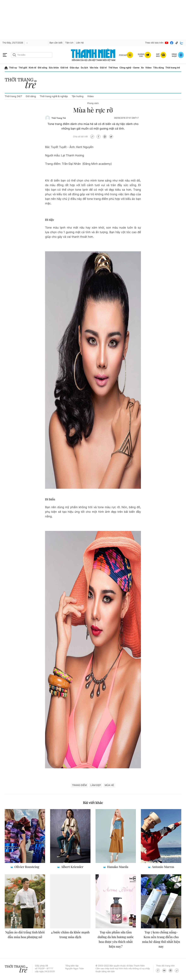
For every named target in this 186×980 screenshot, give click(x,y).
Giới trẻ (64, 68)
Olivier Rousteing (26, 867)
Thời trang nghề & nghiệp (54, 96)
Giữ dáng (31, 96)
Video (148, 68)
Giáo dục (74, 68)
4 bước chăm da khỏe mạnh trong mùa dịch (70, 935)
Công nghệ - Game (129, 68)
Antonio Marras (163, 867)
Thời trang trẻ (173, 68)
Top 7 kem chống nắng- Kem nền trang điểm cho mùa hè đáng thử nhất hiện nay (161, 939)
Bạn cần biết (56, 43)
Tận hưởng (77, 96)
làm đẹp (96, 785)
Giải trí (103, 68)
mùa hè (109, 785)
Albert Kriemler (72, 867)
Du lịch (84, 68)
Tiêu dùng (159, 68)
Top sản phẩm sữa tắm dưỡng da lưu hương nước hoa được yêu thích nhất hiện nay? (116, 939)
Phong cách (93, 103)
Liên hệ (80, 43)
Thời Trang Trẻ (59, 118)
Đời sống (42, 68)
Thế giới (23, 68)
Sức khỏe (54, 68)
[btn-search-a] (14, 55)
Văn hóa (94, 68)
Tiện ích (69, 43)
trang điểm (79, 785)
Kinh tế (32, 68)
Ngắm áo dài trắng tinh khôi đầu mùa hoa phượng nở (25, 935)
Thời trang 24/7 (13, 96)
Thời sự (13, 68)
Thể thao (113, 68)
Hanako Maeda (117, 867)
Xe (142, 68)
